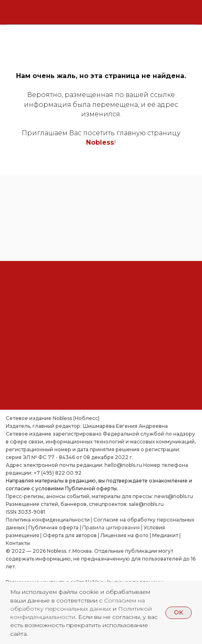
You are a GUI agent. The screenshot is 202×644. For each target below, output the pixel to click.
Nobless (100, 142)
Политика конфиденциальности (48, 520)
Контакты (18, 543)
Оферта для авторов (70, 535)
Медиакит (165, 535)
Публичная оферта (53, 527)
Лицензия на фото (124, 535)
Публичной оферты (91, 488)
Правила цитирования (111, 527)
